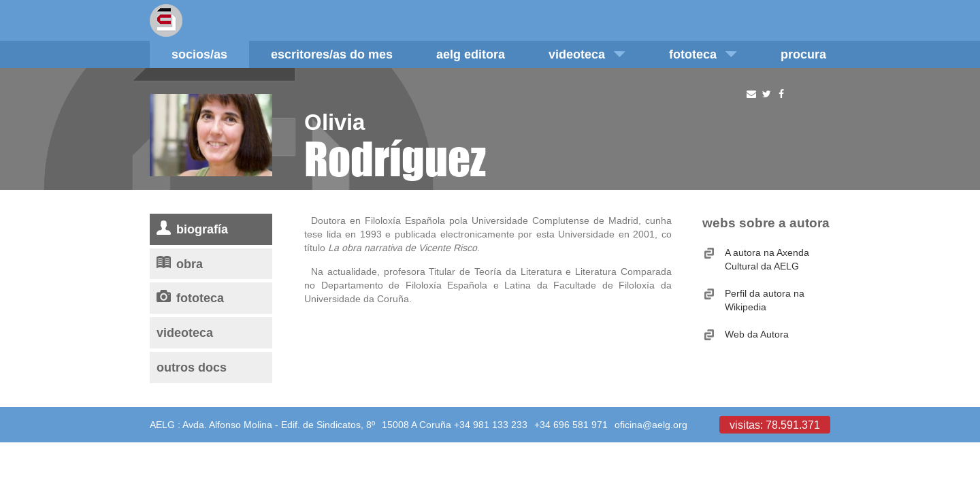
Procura (803, 54)
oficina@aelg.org (651, 425)
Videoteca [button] (587, 54)
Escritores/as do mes (332, 54)
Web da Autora (757, 334)
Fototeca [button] (703, 54)
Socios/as (199, 54)
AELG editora (471, 54)
